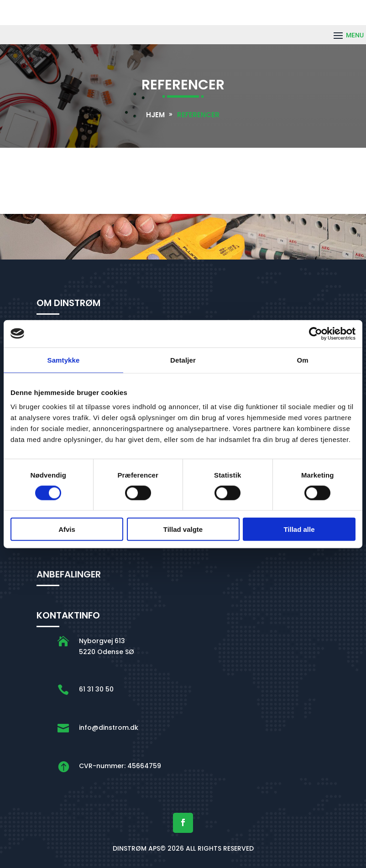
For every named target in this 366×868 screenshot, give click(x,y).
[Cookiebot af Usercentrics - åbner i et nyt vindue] (316, 333)
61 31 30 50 (96, 689)
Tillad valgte (183, 529)
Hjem (155, 115)
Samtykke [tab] (64, 360)
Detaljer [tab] (183, 360)
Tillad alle (299, 529)
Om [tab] (302, 360)
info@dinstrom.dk (109, 728)
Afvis (67, 529)
